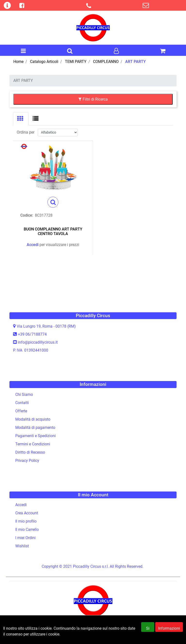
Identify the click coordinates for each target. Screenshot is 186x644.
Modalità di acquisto (33, 419)
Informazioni (169, 631)
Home (18, 62)
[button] (70, 51)
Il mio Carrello (27, 530)
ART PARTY (136, 62)
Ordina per (26, 132)
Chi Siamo (24, 394)
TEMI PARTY (76, 62)
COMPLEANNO (106, 62)
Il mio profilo (26, 521)
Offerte (21, 411)
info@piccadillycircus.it (38, 342)
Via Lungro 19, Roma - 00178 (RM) (46, 326)
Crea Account (27, 513)
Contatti (22, 403)
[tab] (21, 119)
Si (148, 631)
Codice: (27, 215)
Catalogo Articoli (44, 62)
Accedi (33, 245)
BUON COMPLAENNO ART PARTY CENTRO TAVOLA (53, 231)
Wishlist (22, 546)
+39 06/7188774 (32, 334)
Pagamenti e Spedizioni (35, 436)
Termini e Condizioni (33, 444)
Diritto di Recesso (30, 452)
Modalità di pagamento (35, 428)
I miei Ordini (25, 538)
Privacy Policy (27, 461)
